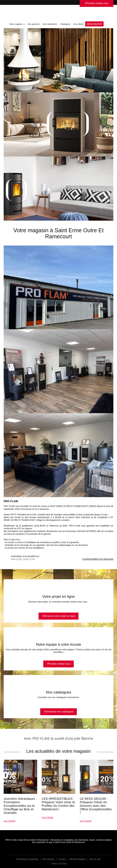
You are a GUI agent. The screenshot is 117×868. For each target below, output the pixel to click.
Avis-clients (79, 24)
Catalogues (65, 24)
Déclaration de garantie (27, 859)
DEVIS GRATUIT (94, 24)
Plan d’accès (48, 859)
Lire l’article (10, 821)
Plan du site (95, 859)
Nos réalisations (50, 24)
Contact (62, 859)
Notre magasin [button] (17, 24)
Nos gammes (34, 24)
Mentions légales (78, 859)
